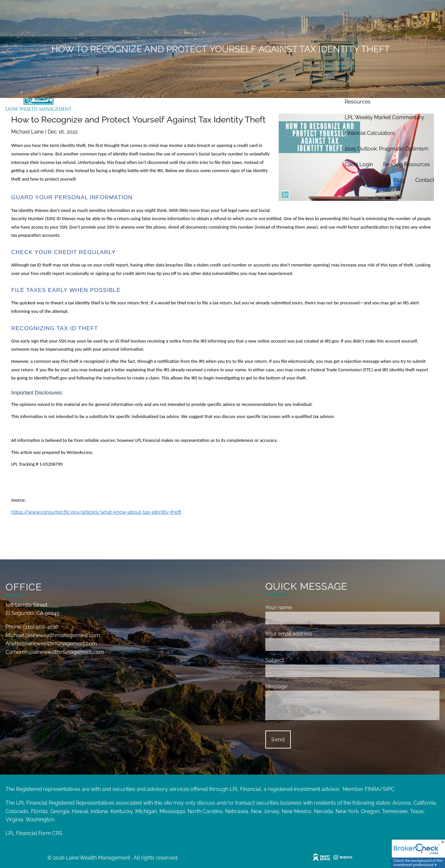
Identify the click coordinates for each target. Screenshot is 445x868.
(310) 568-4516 (41, 627)
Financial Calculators (370, 133)
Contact (425, 180)
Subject (300, 660)
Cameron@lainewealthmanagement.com (55, 652)
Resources (358, 102)
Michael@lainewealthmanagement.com (53, 635)
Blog (399, 180)
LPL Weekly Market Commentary (384, 117)
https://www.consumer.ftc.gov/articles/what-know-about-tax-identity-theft (96, 512)
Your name (304, 608)
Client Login (359, 164)
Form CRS (50, 833)
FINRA (372, 789)
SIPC (389, 789)
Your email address (314, 634)
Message (301, 687)
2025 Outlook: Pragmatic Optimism (387, 149)
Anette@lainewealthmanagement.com (51, 643)
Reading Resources (407, 164)
